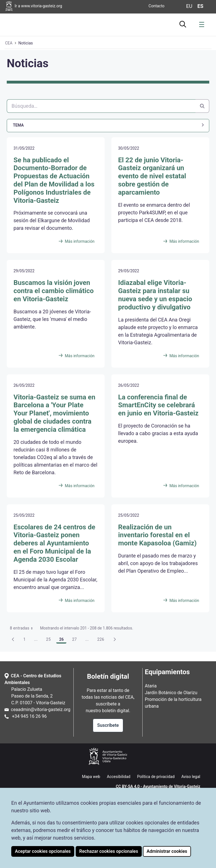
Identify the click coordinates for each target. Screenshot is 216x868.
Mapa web (91, 777)
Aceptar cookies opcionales (43, 851)
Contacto (157, 6)
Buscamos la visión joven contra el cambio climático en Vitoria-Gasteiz (54, 291)
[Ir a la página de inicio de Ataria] (22, 24)
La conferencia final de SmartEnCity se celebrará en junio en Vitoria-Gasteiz (158, 405)
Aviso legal (191, 777)
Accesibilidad (119, 777)
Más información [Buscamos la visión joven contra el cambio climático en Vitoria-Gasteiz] (80, 356)
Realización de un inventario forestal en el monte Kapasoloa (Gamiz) (157, 535)
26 (63, 640)
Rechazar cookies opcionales (109, 851)
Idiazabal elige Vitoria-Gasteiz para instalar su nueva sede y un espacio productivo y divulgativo (155, 295)
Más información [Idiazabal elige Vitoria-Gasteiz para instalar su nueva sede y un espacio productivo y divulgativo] (184, 356)
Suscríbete (108, 725)
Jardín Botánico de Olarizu (171, 693)
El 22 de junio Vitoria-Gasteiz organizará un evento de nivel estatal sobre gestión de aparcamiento (152, 176)
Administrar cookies (167, 851)
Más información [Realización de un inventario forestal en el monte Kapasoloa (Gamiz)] (184, 601)
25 (50, 640)
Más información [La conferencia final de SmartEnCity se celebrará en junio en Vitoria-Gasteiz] (184, 486)
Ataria (151, 686)
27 (76, 640)
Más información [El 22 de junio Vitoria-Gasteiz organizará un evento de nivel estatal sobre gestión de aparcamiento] (184, 241)
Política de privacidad (156, 777)
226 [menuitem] (102, 640)
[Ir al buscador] (183, 23)
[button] (108, 125)
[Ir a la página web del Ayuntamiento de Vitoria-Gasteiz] (48, 6)
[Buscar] (101, 106)
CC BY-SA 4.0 (128, 786)
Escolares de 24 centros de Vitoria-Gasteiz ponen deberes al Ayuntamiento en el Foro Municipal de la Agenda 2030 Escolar (54, 543)
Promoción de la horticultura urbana (173, 703)
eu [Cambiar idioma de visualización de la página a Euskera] (189, 6)
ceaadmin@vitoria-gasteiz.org (41, 710)
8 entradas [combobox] (23, 628)
